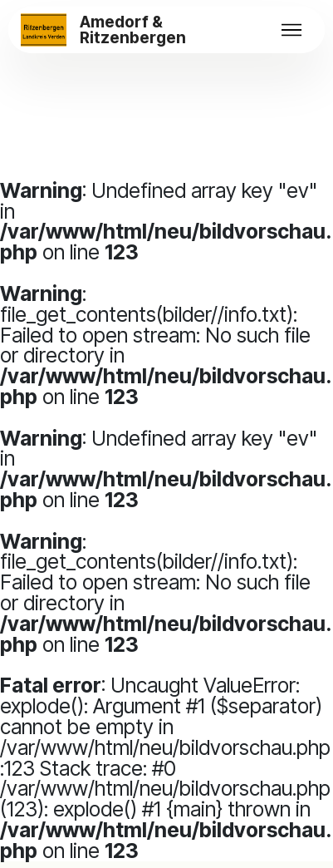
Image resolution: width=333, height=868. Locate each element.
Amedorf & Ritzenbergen (133, 30)
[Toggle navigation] (291, 30)
